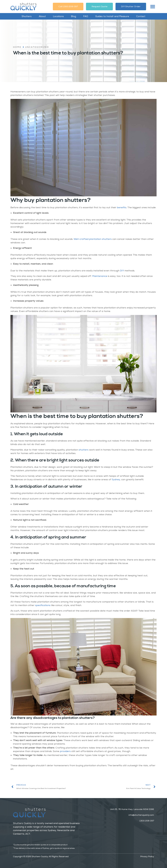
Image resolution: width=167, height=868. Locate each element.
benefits (122, 207)
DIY (122, 271)
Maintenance (100, 276)
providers (65, 751)
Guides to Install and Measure (112, 16)
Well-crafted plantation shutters (93, 239)
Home (17, 47)
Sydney (116, 479)
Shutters (27, 16)
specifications (43, 605)
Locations (58, 16)
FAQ (86, 16)
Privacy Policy (147, 857)
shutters (84, 450)
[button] (153, 7)
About (42, 16)
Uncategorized (37, 47)
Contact (141, 16)
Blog (74, 16)
